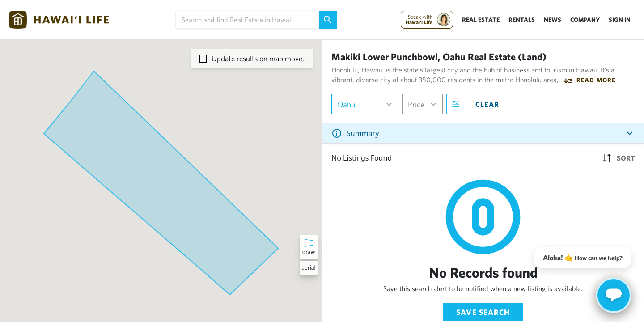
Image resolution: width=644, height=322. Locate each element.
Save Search (483, 312)
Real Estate (481, 20)
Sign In (620, 20)
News (553, 20)
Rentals (522, 20)
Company (585, 20)
